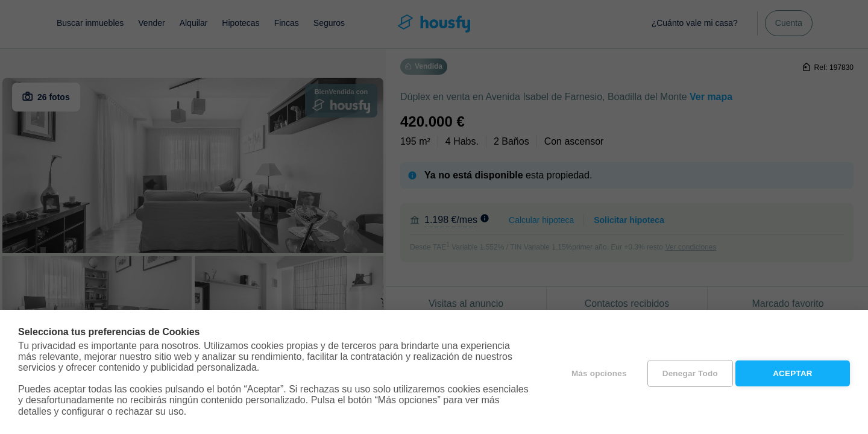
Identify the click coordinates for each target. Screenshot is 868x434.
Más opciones (596, 372)
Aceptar (793, 372)
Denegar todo (687, 372)
